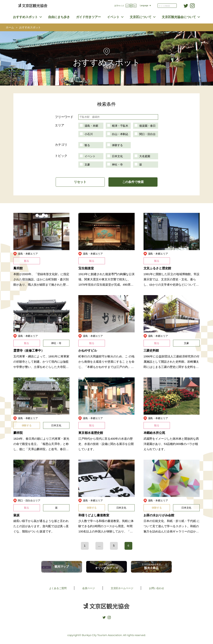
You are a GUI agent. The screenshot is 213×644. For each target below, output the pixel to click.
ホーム (10, 27)
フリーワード (64, 117)
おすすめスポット (25, 17)
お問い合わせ (156, 588)
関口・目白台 (147, 134)
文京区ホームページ (122, 588)
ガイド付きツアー (88, 17)
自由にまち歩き (59, 17)
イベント (113, 17)
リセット (80, 182)
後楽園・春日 (147, 126)
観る (87, 145)
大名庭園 (145, 156)
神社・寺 (117, 165)
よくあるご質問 (58, 588)
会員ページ (88, 588)
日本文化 (117, 156)
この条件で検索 (133, 182)
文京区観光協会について (179, 17)
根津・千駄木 (120, 126)
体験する (117, 145)
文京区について (141, 17)
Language (144, 6)
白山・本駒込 (120, 134)
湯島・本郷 (91, 126)
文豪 (87, 165)
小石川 (89, 134)
